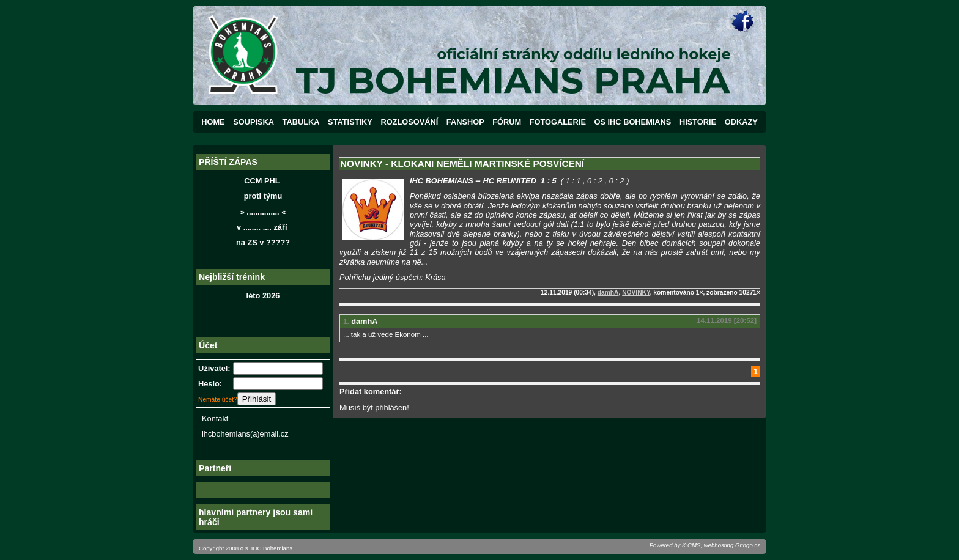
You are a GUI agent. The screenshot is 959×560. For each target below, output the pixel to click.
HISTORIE (698, 122)
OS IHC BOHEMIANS (633, 122)
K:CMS (691, 545)
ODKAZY (741, 122)
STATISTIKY (350, 122)
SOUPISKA (254, 122)
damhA (608, 293)
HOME (213, 122)
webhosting (719, 545)
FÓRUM (507, 122)
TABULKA (301, 122)
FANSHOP (465, 122)
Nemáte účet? (218, 400)
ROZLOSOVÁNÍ (409, 122)
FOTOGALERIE (558, 122)
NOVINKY (636, 293)
